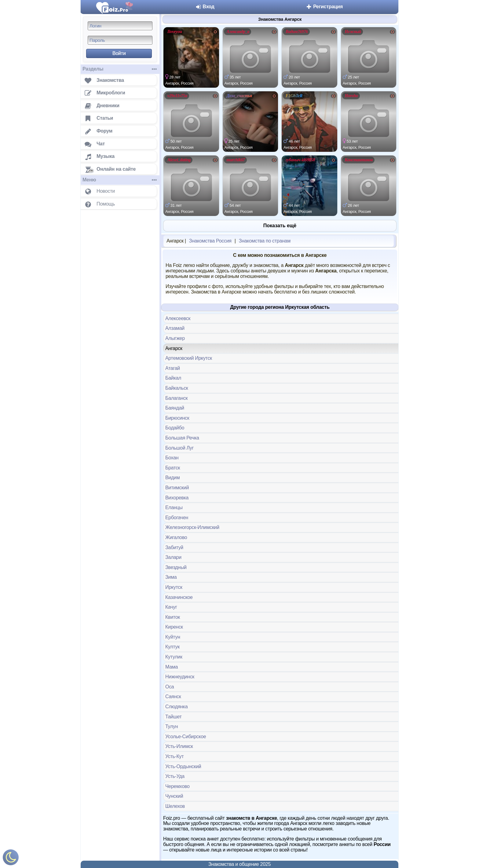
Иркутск (174, 587)
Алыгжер (175, 338)
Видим (172, 478)
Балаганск (176, 398)
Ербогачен (177, 518)
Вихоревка (177, 498)
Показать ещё (280, 226)
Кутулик (174, 657)
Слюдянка (176, 707)
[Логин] (120, 26)
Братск (173, 468)
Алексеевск (178, 318)
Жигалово (176, 537)
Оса (170, 687)
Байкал (173, 378)
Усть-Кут (174, 756)
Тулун (172, 726)
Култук (172, 647)
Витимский (177, 488)
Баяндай (175, 408)
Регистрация (324, 7)
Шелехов (175, 806)
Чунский (174, 796)
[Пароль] (120, 40)
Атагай (173, 368)
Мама (172, 667)
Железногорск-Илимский (192, 527)
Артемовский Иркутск (189, 358)
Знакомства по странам (265, 241)
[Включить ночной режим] (11, 859)
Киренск (174, 627)
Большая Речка (182, 438)
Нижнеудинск (180, 677)
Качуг (171, 607)
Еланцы (174, 507)
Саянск (173, 697)
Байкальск (177, 388)
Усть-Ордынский (183, 766)
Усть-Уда (175, 776)
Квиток (173, 617)
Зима (171, 577)
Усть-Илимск (179, 746)
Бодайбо (175, 428)
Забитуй (174, 547)
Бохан (172, 458)
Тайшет (174, 717)
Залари (173, 557)
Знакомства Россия (210, 241)
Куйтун (173, 637)
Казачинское (179, 597)
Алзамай (175, 328)
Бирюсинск (177, 418)
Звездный (176, 567)
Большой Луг (179, 448)
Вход (205, 7)
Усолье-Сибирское (186, 737)
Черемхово (177, 786)
